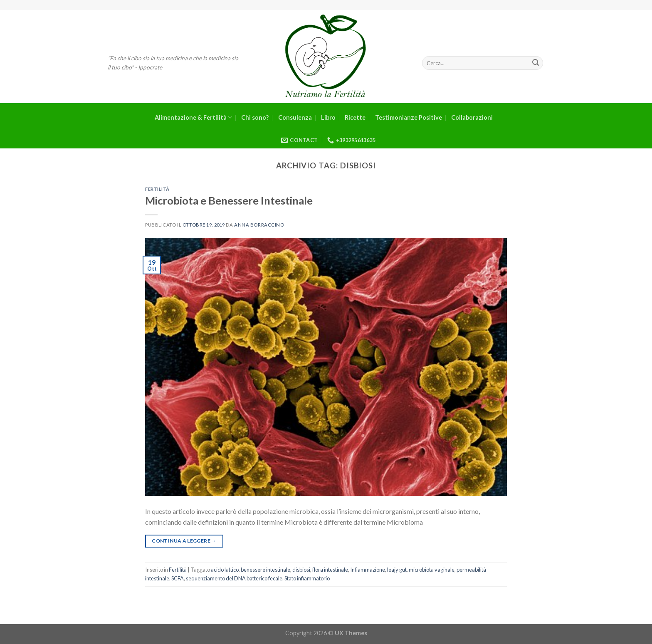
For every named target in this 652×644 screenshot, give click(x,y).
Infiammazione (368, 570)
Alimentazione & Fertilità (193, 117)
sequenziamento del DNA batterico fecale (234, 578)
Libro (328, 117)
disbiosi (301, 570)
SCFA (178, 578)
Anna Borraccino (259, 225)
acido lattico (225, 570)
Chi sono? (255, 117)
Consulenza (295, 117)
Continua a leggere (184, 541)
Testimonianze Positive (409, 117)
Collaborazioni (472, 117)
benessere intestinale (265, 570)
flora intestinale (330, 570)
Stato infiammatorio (307, 578)
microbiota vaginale (432, 570)
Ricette (355, 117)
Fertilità (157, 189)
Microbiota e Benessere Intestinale (229, 200)
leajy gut (397, 570)
